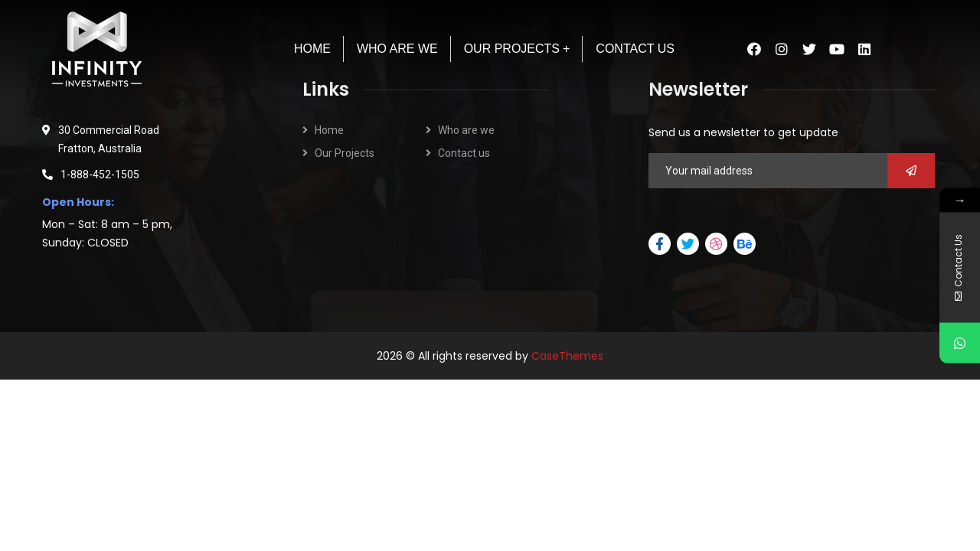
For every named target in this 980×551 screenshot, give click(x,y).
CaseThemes (567, 356)
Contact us (464, 153)
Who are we (466, 130)
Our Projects (345, 153)
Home (329, 130)
